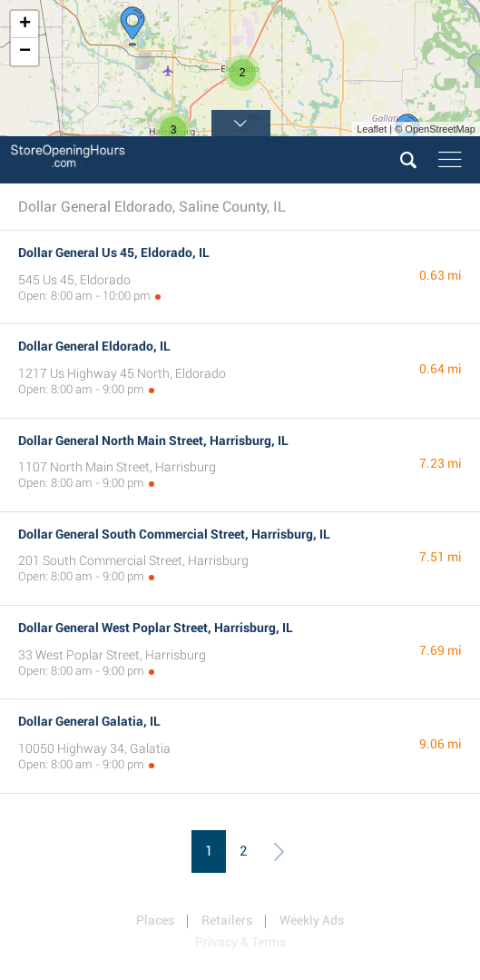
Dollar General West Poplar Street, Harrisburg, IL (156, 628)
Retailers (227, 920)
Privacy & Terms (240, 942)
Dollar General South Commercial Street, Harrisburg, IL (174, 534)
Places (155, 920)
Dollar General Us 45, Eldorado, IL (114, 252)
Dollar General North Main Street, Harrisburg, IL (153, 441)
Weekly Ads (312, 920)
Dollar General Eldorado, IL (94, 346)
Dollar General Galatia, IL (89, 721)
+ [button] (25, 25)
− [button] (25, 52)
